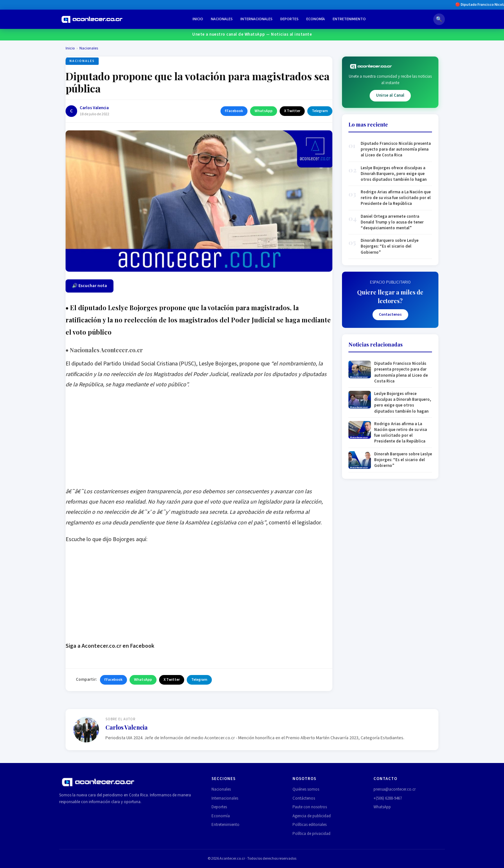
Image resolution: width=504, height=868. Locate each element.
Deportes (289, 19)
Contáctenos (304, 798)
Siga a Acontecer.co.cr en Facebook (110, 646)
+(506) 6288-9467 (388, 798)
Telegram (320, 111)
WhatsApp (264, 111)
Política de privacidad (311, 834)
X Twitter (292, 111)
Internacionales (256, 19)
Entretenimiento (349, 19)
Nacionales (222, 19)
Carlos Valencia (94, 108)
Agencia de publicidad (312, 816)
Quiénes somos (306, 789)
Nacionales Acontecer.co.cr (104, 350)
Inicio (198, 19)
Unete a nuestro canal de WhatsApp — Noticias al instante (252, 34)
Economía (316, 19)
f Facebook (234, 111)
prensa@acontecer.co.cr (395, 789)
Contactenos (390, 315)
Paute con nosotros (310, 807)
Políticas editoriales (310, 825)
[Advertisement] (199, 442)
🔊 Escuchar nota (90, 286)
